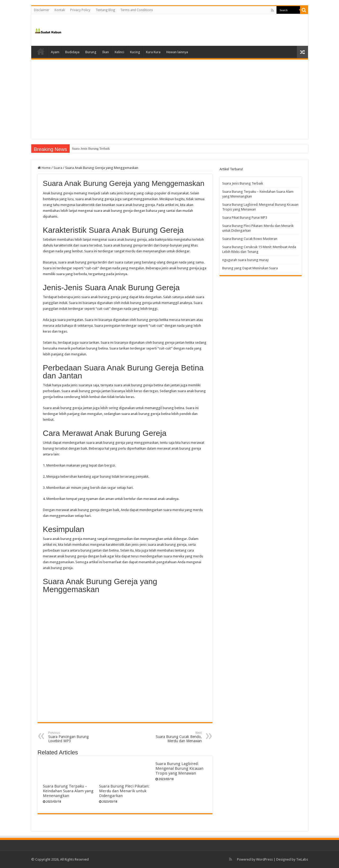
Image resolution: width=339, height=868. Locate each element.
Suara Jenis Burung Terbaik (91, 148)
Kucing (135, 52)
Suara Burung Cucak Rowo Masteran (250, 239)
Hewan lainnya (177, 52)
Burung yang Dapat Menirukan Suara (250, 268)
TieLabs (302, 859)
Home (41, 51)
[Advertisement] (170, 99)
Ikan (106, 52)
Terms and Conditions (137, 10)
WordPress (264, 859)
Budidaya (72, 52)
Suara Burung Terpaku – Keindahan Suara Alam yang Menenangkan (68, 791)
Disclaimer (42, 10)
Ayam (55, 52)
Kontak (60, 10)
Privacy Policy (80, 10)
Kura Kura (153, 52)
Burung (91, 52)
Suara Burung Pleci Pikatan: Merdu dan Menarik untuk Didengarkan (124, 791)
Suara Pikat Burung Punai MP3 (245, 218)
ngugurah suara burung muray (245, 260)
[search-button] (304, 10)
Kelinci (119, 52)
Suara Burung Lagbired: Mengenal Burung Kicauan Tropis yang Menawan (179, 768)
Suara (58, 168)
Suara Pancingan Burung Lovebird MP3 (75, 737)
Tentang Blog (105, 10)
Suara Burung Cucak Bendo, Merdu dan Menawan (175, 737)
